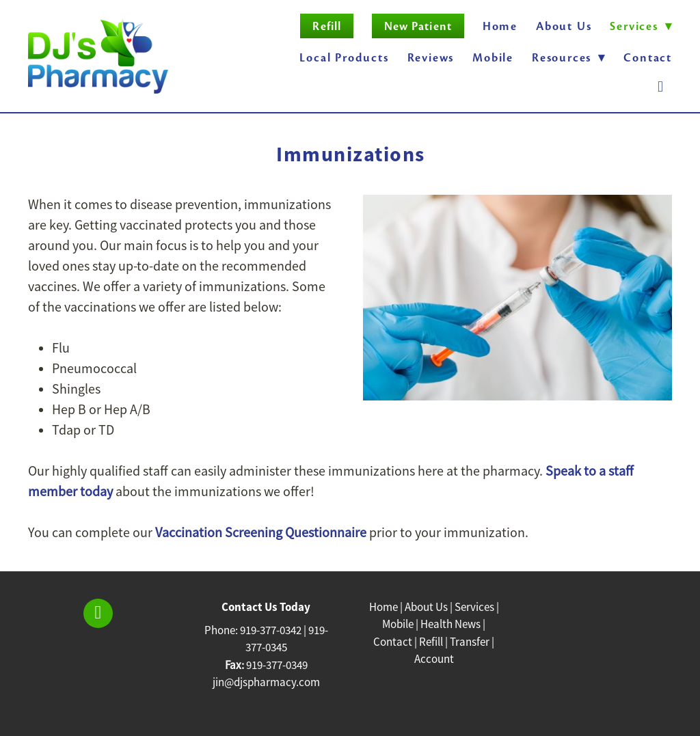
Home (500, 26)
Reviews (431, 58)
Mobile (493, 58)
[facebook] (661, 87)
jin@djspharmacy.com (266, 682)
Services (474, 607)
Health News (450, 624)
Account (434, 659)
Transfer (470, 642)
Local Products (344, 58)
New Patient (418, 26)
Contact (648, 58)
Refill (326, 26)
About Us (564, 26)
